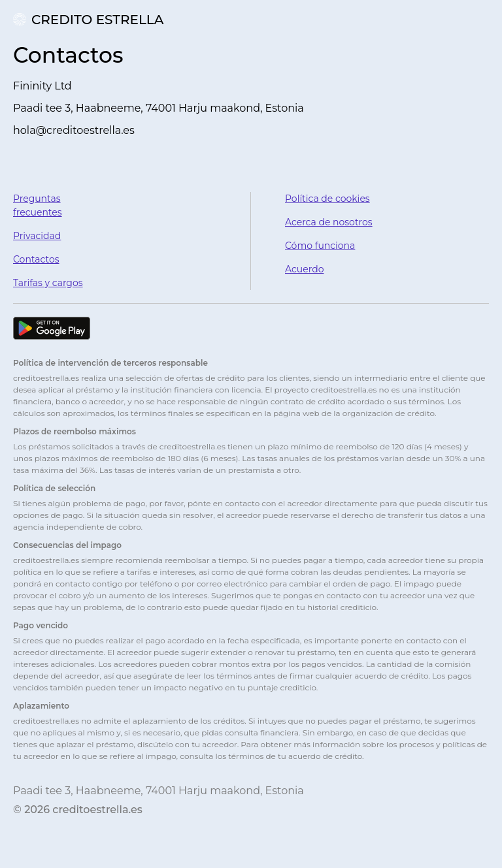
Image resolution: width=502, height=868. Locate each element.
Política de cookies (327, 199)
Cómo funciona (320, 246)
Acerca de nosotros (329, 222)
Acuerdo (304, 269)
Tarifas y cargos (48, 283)
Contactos (36, 259)
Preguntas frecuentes (38, 205)
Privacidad (37, 236)
